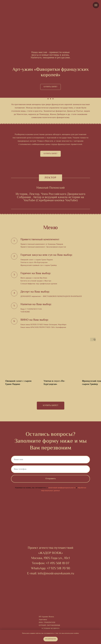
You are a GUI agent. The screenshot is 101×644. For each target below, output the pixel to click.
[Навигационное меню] (96, 5)
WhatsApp (38, 569)
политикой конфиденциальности (62, 488)
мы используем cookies (70, 633)
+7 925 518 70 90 (58, 569)
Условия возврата (50, 629)
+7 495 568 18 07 (58, 563)
